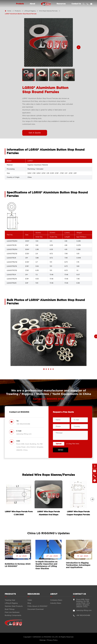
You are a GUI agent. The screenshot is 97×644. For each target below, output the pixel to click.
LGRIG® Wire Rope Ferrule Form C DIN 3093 (19, 513)
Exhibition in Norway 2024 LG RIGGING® (18, 565)
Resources (61, 4)
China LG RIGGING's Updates (48, 533)
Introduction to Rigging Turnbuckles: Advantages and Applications (78, 565)
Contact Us (76, 4)
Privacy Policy (52, 640)
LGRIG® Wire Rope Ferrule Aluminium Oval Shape (49, 513)
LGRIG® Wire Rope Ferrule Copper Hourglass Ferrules (78, 513)
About (32, 4)
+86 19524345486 (23, 424)
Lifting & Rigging (30, 11)
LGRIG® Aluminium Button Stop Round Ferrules (21, 14)
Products (20, 4)
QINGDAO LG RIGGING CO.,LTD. (46, 637)
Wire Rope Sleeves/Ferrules (48, 11)
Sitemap (43, 640)
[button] (79, 47)
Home (9, 11)
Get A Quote (35, 133)
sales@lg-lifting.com (24, 434)
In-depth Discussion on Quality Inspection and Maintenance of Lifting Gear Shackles (46, 565)
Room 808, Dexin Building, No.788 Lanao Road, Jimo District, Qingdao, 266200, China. (30, 447)
